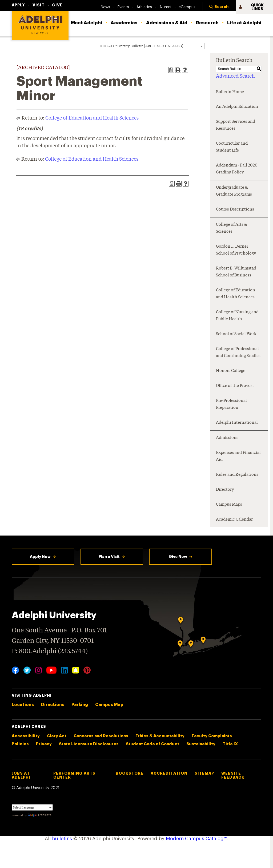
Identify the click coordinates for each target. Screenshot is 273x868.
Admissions (227, 438)
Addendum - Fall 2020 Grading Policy (237, 169)
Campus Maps (229, 505)
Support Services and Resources (236, 125)
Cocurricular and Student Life (232, 147)
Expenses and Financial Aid (238, 456)
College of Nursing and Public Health (237, 316)
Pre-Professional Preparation (231, 404)
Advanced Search (235, 76)
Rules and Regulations (237, 475)
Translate (40, 815)
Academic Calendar (234, 520)
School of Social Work (236, 334)
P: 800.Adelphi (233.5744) (50, 651)
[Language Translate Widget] (32, 807)
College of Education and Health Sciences (92, 118)
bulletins (62, 839)
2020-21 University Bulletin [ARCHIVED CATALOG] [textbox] (141, 46)
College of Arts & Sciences (231, 228)
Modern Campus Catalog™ (196, 839)
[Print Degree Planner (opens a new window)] (171, 70)
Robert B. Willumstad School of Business (236, 272)
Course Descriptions (235, 210)
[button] (219, 7)
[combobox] (151, 46)
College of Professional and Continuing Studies (238, 353)
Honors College (231, 371)
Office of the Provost (235, 386)
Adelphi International (237, 423)
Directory (225, 490)
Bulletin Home (230, 92)
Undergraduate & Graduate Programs (234, 191)
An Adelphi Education (237, 107)
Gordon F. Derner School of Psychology (236, 250)
